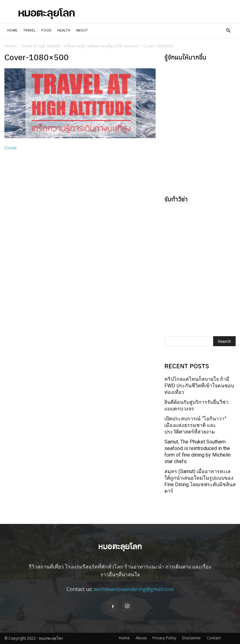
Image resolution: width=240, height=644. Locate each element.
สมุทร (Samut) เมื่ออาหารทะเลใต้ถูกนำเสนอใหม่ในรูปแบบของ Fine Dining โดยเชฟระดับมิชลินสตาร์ (200, 481)
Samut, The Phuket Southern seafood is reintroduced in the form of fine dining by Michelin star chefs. (197, 452)
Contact (214, 638)
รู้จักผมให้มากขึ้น (185, 57)
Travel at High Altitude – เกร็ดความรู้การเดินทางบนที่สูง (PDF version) (80, 46)
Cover (11, 147)
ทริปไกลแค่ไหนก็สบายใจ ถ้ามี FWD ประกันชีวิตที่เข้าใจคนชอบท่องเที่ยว (199, 386)
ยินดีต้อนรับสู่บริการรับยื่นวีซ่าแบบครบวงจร (196, 405)
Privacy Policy (164, 638)
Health (64, 30)
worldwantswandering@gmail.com (134, 589)
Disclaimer (192, 638)
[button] (228, 31)
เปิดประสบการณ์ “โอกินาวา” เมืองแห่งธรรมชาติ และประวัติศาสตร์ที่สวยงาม (195, 425)
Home (12, 30)
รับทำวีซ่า (176, 199)
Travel (29, 30)
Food (46, 30)
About (82, 30)
